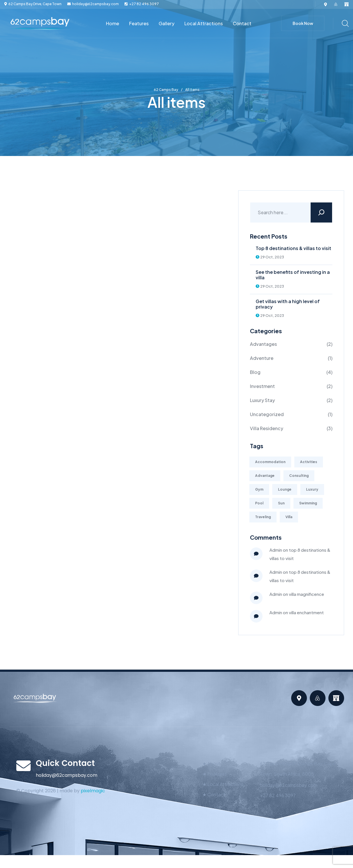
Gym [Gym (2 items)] (259, 489)
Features (139, 23)
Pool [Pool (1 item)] (259, 503)
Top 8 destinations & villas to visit (293, 248)
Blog (255, 372)
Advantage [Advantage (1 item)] (265, 476)
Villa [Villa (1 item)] (289, 517)
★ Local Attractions (223, 784)
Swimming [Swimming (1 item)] (308, 503)
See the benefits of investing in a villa (293, 275)
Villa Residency (267, 428)
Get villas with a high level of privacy (288, 304)
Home (113, 23)
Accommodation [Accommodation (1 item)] (270, 462)
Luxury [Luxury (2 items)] (312, 489)
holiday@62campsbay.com (95, 4)
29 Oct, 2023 (270, 257)
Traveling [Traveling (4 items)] (263, 517)
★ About (211, 763)
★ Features (215, 774)
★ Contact (214, 794)
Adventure (262, 358)
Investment (262, 386)
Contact (242, 23)
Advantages (263, 344)
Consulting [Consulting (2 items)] (299, 476)
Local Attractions (204, 23)
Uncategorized (267, 414)
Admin (276, 550)
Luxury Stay (262, 400)
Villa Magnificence (306, 594)
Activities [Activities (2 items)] (309, 462)
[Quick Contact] (23, 766)
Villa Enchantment (306, 612)
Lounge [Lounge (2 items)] (285, 489)
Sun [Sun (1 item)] (281, 503)
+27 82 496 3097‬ (144, 4)
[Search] (321, 212)
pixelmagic (93, 791)
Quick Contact (65, 763)
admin (276, 594)
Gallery (166, 23)
